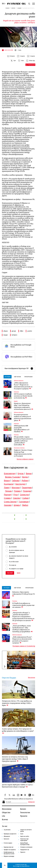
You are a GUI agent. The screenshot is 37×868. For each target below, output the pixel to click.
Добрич (25, 480)
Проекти (24, 816)
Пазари (19, 8)
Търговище (24, 502)
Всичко (5, 820)
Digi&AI (16, 401)
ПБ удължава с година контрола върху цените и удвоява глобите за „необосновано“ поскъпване (23, 441)
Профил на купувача (10, 850)
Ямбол (25, 505)
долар (14, 331)
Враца (7, 480)
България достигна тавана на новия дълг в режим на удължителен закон (23, 418)
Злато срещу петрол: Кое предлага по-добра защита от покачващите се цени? (18, 731)
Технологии (25, 812)
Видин (25, 477)
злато (30, 331)
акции (6, 331)
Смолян (17, 498)
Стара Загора (10, 502)
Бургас (21, 473)
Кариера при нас (9, 847)
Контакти (6, 839)
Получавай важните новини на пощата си (18, 799)
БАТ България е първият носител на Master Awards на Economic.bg (23, 396)
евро (22, 331)
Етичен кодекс (8, 843)
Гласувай (10, 573)
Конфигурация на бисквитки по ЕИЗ (9, 853)
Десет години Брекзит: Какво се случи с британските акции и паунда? (18, 786)
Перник (8, 491)
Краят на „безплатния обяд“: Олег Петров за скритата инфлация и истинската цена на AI (24, 406)
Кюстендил (20, 484)
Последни (7, 377)
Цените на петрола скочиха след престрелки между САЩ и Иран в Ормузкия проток (15, 759)
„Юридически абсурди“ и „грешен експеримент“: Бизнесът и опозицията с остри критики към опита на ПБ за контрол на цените (23, 617)
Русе (16, 495)
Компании (16, 392)
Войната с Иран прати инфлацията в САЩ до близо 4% (24, 594)
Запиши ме (31, 802)
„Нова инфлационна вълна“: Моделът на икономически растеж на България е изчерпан (23, 386)
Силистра (24, 495)
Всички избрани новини (25, 459)
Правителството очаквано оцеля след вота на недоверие (21, 666)
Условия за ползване (26, 847)
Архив (19, 573)
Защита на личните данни (26, 831)
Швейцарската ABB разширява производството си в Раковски (22, 429)
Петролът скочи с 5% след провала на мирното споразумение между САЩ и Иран (17, 703)
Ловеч (7, 488)
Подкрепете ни (25, 850)
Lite (4, 816)
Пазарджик (27, 488)
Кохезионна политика (19, 448)
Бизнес (13, 8)
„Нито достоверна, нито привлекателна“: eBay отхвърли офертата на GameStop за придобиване (23, 629)
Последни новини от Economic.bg (24, 646)
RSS (31, 795)
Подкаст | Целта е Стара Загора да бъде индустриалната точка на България (23, 453)
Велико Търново (13, 477)
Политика (16, 435)
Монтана (16, 488)
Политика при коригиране (24, 840)
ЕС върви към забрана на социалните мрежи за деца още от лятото (23, 605)
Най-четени (17, 377)
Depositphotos (26, 866)
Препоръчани (28, 377)
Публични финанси (19, 381)
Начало (7, 8)
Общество (6, 812)
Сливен (7, 498)
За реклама (7, 830)
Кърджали (9, 484)
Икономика (7, 809)
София (25, 498)
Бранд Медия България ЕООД (25, 844)
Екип (22, 834)
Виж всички (32, 678)
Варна (29, 473)
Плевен (17, 491)
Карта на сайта (25, 836)
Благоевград (10, 473)
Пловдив (27, 491)
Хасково (8, 505)
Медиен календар (9, 856)
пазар (5, 335)
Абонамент (7, 836)
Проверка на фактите (10, 834)
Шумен (17, 505)
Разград (8, 495)
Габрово (16, 480)
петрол (14, 335)
